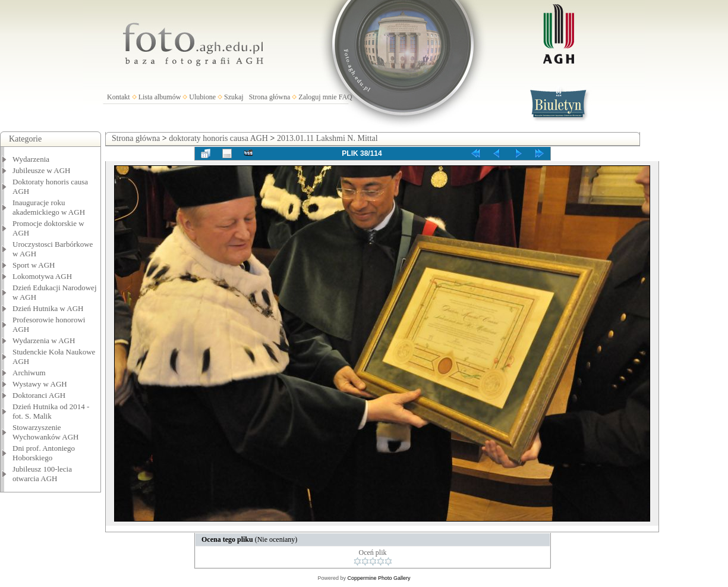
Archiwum (29, 373)
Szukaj (234, 97)
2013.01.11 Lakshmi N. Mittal (327, 138)
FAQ (346, 97)
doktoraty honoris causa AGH (218, 138)
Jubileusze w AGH (42, 170)
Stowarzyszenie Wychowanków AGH (46, 432)
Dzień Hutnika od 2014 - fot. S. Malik (51, 411)
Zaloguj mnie (317, 97)
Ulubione (202, 97)
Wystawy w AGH (40, 384)
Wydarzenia (31, 159)
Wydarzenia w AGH (44, 340)
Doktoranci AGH (39, 395)
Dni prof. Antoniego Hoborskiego (44, 453)
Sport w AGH (34, 265)
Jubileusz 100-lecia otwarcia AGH (42, 474)
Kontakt (119, 97)
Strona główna (270, 97)
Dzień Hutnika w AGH (48, 308)
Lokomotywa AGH (42, 276)
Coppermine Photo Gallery (379, 578)
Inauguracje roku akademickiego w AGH (49, 207)
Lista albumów (160, 97)
